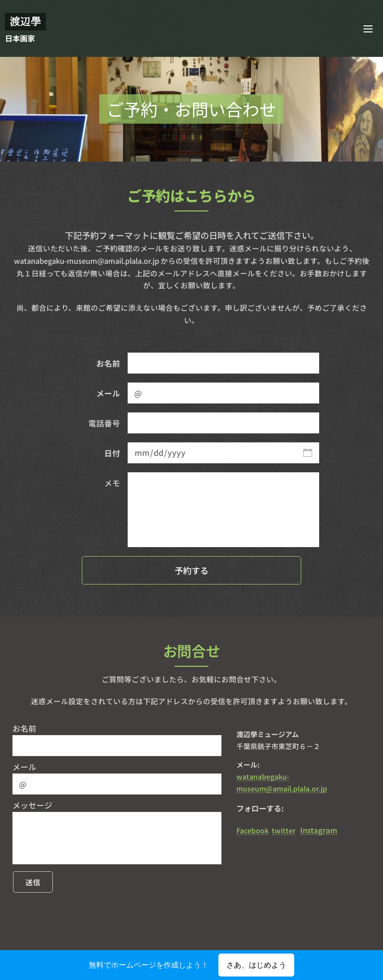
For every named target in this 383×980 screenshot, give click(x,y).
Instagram (319, 830)
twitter (284, 830)
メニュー (368, 29)
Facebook (253, 830)
